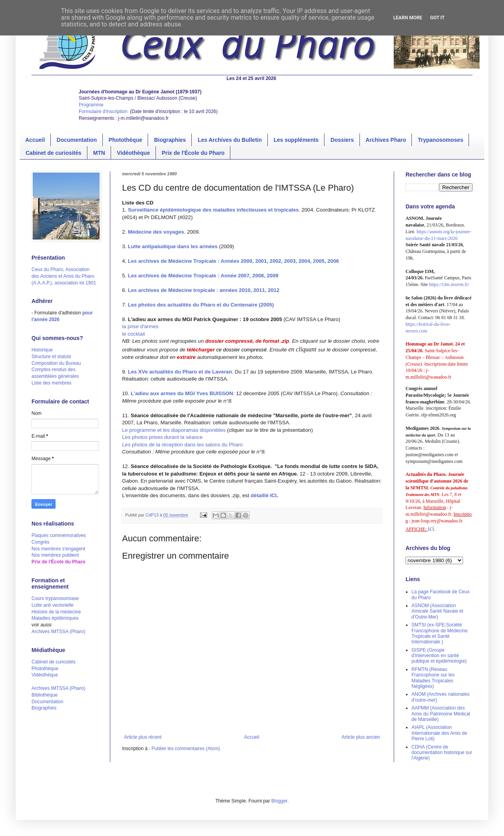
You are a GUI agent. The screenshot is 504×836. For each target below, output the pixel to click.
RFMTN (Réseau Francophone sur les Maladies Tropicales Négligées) (433, 678)
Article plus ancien (361, 737)
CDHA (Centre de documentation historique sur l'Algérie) (442, 753)
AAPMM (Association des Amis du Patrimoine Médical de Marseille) (441, 714)
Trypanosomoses (440, 140)
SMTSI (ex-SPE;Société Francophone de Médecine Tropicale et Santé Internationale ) (440, 633)
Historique (42, 350)
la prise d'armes (140, 326)
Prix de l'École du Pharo (193, 153)
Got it (437, 18)
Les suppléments (296, 140)
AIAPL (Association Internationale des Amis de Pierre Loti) (439, 733)
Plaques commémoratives (59, 535)
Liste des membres (51, 383)
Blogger (279, 801)
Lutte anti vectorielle (53, 605)
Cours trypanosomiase (55, 598)
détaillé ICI (264, 495)
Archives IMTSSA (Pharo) (58, 632)
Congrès (40, 542)
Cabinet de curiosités (54, 153)
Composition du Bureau (56, 363)
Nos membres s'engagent (58, 549)
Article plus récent (143, 737)
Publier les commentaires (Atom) (186, 749)
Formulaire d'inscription (104, 111)
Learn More (408, 18)
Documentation (77, 140)
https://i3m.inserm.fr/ (449, 284)
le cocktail (133, 334)
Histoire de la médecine (56, 612)
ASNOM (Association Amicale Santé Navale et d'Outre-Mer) (437, 611)
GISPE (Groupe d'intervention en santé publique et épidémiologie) (439, 656)
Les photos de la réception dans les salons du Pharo (182, 445)
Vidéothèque (133, 153)
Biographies (170, 140)
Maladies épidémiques (55, 618)
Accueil (35, 140)
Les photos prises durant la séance (162, 437)
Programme (91, 105)
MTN (99, 153)
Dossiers (342, 140)
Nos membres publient (55, 555)
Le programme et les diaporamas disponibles (175, 430)
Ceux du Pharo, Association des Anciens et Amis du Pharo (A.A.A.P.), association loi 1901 (64, 276)
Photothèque (126, 140)
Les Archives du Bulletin (230, 140)
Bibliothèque (44, 695)
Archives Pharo (386, 140)
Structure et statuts (51, 357)
